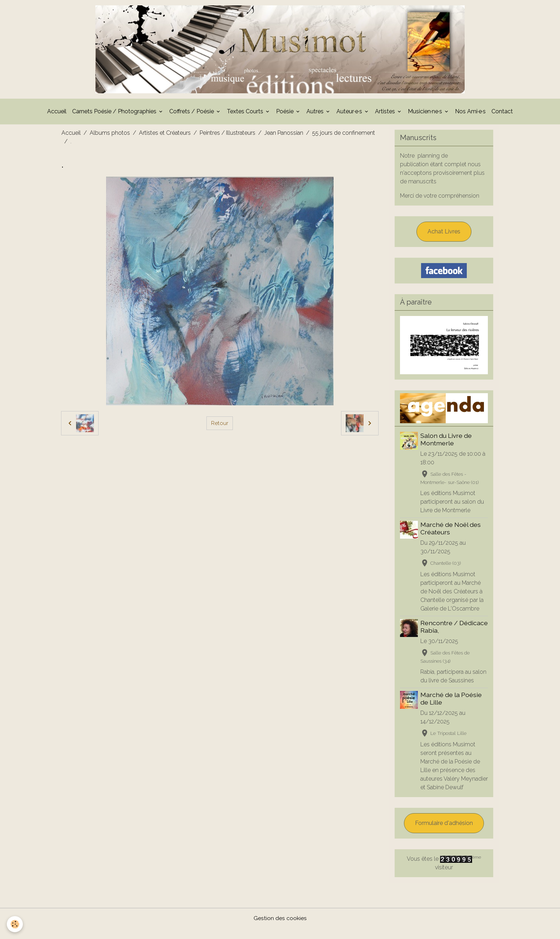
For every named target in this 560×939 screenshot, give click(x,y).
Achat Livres (444, 234)
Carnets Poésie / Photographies (115, 113)
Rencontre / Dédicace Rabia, (445, 629)
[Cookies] (15, 924)
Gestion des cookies (280, 929)
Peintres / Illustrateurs (227, 135)
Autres (316, 113)
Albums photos (110, 135)
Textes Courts (246, 113)
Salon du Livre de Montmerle (446, 441)
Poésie (286, 113)
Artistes (386, 113)
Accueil (57, 113)
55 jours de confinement (344, 135)
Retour (220, 425)
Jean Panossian (284, 135)
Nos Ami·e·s (470, 113)
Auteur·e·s (350, 113)
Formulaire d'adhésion (444, 834)
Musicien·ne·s (426, 113)
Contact (502, 113)
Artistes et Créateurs (165, 135)
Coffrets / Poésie (192, 113)
